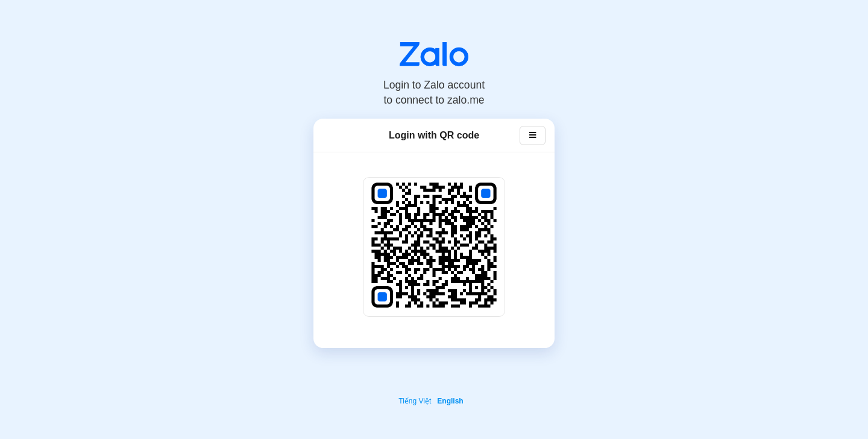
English (450, 401)
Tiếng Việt (415, 401)
